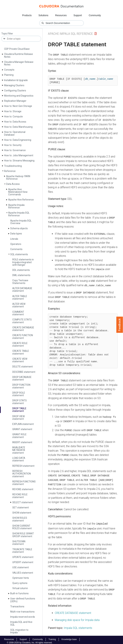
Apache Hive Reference (21, 200)
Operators (16, 244)
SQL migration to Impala (19, 631)
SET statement (21, 508)
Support (78, 15)
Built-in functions (19, 593)
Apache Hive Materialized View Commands (18, 192)
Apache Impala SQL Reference (19, 214)
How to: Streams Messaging (19, 161)
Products (27, 15)
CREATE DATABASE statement (23, 329)
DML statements (21, 275)
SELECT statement (23, 502)
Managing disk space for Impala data (77, 618)
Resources (61, 15)
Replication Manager (15, 101)
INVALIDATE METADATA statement (19, 450)
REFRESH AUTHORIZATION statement (22, 474)
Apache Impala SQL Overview (21, 222)
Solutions (43, 15)
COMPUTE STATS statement (22, 321)
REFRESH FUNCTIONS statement (24, 483)
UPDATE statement (23, 557)
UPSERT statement (23, 562)
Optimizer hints (21, 578)
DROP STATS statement (20, 402)
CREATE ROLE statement (20, 344)
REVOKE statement (23, 489)
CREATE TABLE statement (21, 352)
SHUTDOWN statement (19, 543)
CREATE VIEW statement (20, 360)
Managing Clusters (14, 85)
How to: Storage (13, 111)
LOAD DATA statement (19, 459)
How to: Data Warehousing (18, 127)
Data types (16, 234)
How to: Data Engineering (18, 140)
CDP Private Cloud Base (17, 49)
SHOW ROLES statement (20, 519)
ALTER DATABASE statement (22, 290)
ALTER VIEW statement (19, 305)
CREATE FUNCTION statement (23, 337)
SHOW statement (22, 513)
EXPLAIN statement (23, 424)
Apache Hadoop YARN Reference (18, 178)
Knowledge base (69, 637)
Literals (14, 239)
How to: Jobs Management (19, 155)
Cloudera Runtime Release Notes (19, 55)
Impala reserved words (23, 617)
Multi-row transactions (22, 612)
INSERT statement (22, 442)
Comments (16, 249)
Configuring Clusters (15, 91)
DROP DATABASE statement (22, 378)
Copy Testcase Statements (20, 282)
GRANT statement (22, 429)
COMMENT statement (18, 313)
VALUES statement (23, 573)
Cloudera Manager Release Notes (19, 63)
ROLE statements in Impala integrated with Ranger (23, 262)
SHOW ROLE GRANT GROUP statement (23, 535)
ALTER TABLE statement (20, 297)
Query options (20, 583)
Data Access (13, 184)
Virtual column (20, 588)
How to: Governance (15, 150)
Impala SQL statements (78, 625)
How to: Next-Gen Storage (18, 106)
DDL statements (21, 270)
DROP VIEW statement (19, 418)
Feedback (120, 325)
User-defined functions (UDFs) (23, 600)
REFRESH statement (23, 466)
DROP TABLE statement (19, 410)
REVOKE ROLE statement (20, 496)
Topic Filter (7, 34)
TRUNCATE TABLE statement (22, 551)
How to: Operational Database (15, 133)
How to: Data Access (15, 122)
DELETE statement (23, 367)
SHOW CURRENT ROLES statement (22, 527)
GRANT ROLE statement (19, 436)
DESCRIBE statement (24, 372)
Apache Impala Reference (16, 206)
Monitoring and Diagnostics (19, 96)
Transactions (17, 606)
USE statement (21, 567)
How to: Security (13, 145)
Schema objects (19, 228)
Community (95, 15)
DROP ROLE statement (19, 394)
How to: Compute (13, 117)
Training (52, 637)
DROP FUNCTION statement (21, 386)
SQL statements (19, 254)
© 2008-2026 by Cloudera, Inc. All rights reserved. (30, 640)
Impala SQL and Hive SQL (21, 623)
